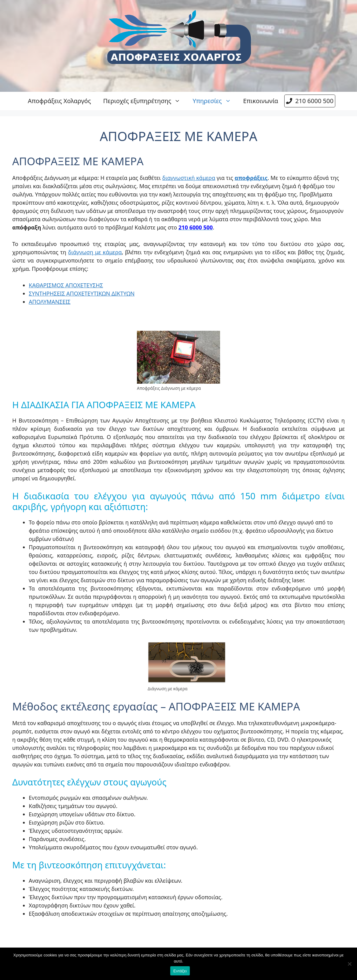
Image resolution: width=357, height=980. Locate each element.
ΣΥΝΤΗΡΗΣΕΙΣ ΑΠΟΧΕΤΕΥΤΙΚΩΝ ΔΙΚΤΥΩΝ (82, 293)
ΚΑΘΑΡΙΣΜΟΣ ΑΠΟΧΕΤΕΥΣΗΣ (66, 285)
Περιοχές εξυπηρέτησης (145, 101)
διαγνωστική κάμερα (189, 178)
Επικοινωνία (261, 101)
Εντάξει (180, 971)
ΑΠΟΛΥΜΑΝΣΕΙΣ (50, 302)
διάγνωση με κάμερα (95, 252)
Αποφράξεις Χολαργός (59, 101)
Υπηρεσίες (215, 101)
